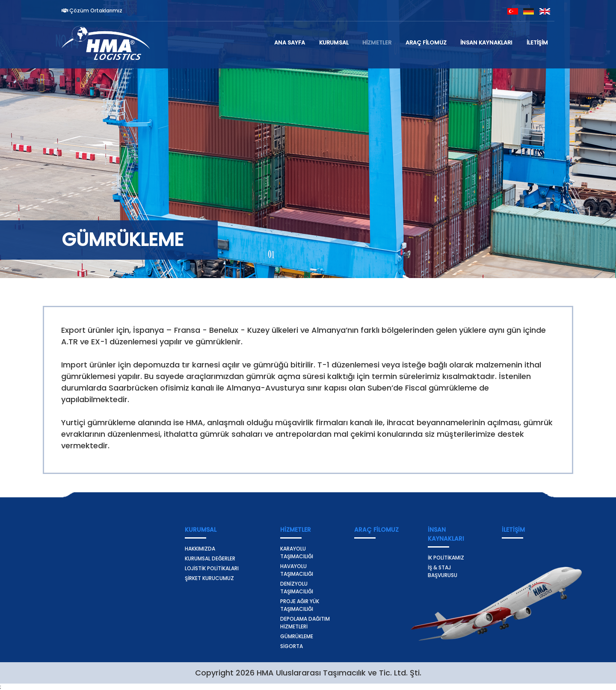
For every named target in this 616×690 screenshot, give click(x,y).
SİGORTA (292, 646)
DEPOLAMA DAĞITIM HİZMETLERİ (305, 623)
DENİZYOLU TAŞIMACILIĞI (297, 588)
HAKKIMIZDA (200, 549)
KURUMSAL (334, 43)
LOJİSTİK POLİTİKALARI (212, 568)
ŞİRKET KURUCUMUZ (209, 578)
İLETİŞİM (537, 43)
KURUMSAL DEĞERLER (210, 558)
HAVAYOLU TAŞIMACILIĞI (297, 570)
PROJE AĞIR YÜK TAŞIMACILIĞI (300, 605)
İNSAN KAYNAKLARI (486, 43)
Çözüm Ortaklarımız (92, 10)
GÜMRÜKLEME (297, 636)
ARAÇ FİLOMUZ (426, 43)
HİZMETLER (377, 43)
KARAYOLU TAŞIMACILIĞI (297, 552)
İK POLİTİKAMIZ (446, 558)
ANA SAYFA (290, 43)
